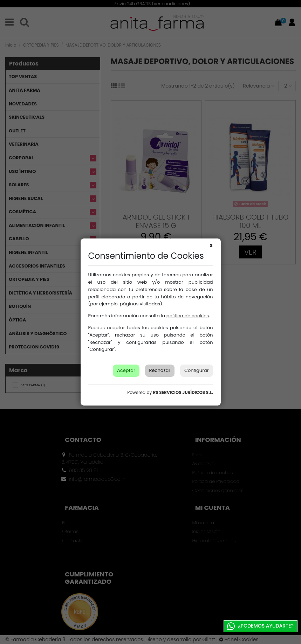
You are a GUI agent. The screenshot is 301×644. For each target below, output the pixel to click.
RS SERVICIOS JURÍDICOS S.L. (183, 392)
